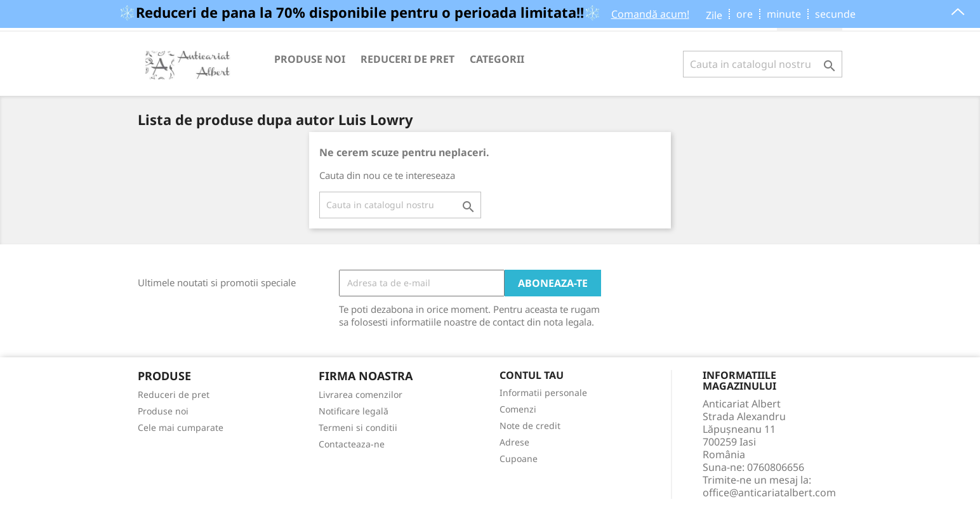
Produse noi (310, 59)
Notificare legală (354, 411)
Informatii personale (543, 393)
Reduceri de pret (407, 59)
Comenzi (518, 409)
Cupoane (519, 459)
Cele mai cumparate (181, 427)
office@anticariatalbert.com (769, 492)
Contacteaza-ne (352, 444)
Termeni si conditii (358, 427)
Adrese (514, 442)
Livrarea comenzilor (361, 394)
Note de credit (530, 426)
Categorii (497, 59)
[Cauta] (763, 64)
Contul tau (532, 376)
